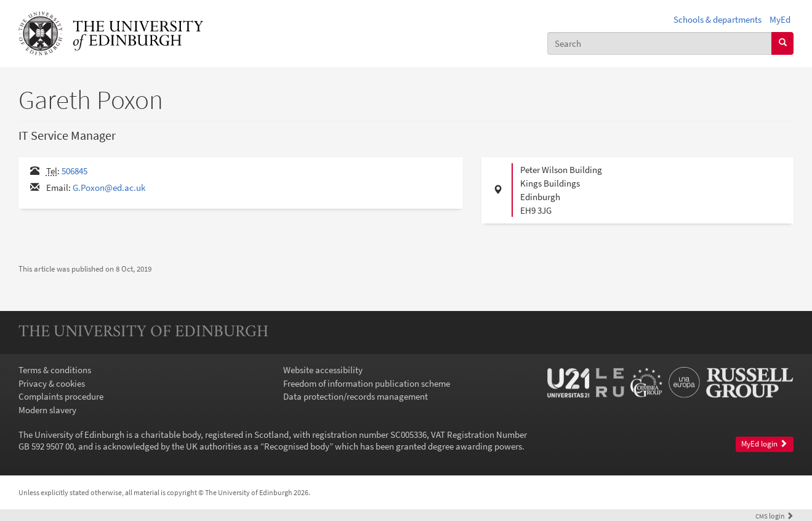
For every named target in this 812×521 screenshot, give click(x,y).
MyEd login (764, 444)
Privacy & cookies (52, 383)
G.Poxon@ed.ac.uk (109, 188)
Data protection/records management (356, 396)
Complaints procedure (61, 396)
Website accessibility (323, 370)
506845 (74, 171)
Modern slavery (47, 410)
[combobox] (660, 43)
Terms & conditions (55, 370)
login (774, 516)
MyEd (780, 19)
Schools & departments (718, 19)
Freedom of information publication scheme (367, 383)
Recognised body (297, 446)
